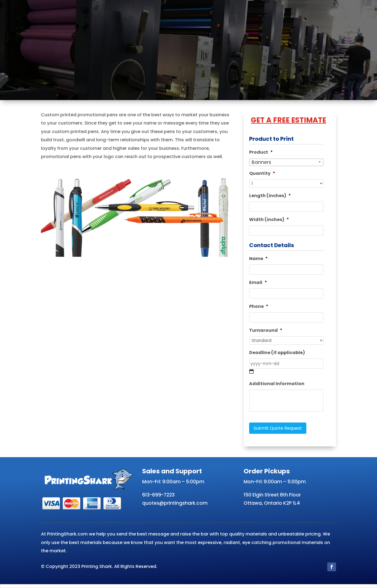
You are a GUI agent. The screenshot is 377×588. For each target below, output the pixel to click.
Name (258, 259)
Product (261, 152)
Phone (259, 307)
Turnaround (266, 331)
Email (258, 283)
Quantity (262, 174)
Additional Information (277, 384)
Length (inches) (270, 196)
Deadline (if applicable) (277, 353)
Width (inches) (269, 220)
